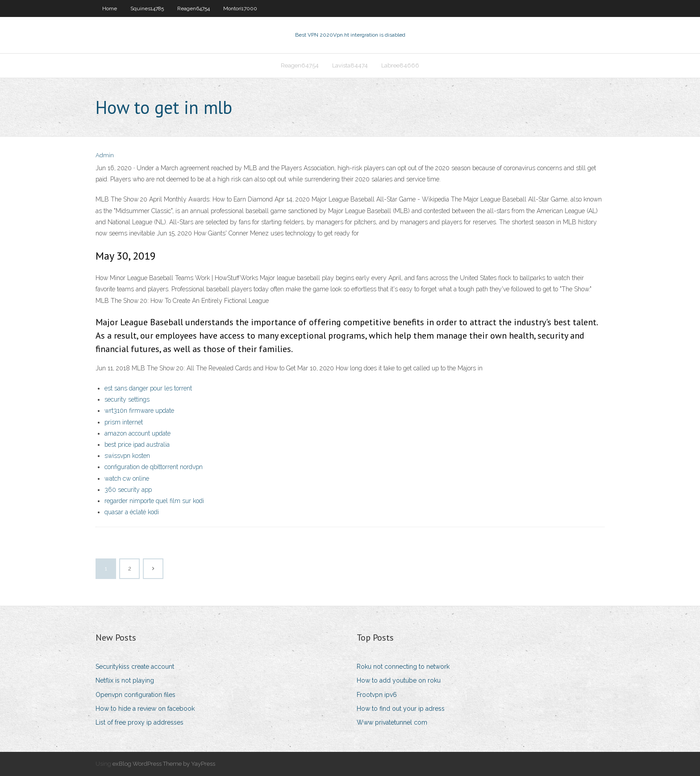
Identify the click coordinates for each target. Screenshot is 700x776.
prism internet (124, 422)
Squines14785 (147, 8)
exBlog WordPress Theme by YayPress (164, 764)
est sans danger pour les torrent (148, 388)
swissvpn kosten (127, 456)
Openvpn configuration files (135, 695)
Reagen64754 (194, 8)
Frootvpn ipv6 (377, 695)
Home (110, 8)
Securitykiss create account (135, 667)
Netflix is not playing (125, 680)
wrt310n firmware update (139, 411)
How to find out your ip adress (401, 709)
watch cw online (127, 478)
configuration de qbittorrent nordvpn (154, 467)
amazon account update (137, 433)
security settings (127, 399)
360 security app (128, 490)
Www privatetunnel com (392, 722)
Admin (105, 155)
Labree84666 (400, 65)
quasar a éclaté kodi (132, 512)
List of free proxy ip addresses (140, 722)
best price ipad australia (137, 445)
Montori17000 (240, 8)
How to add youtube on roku (399, 680)
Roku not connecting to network (403, 667)
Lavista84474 (350, 65)
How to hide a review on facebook (145, 709)
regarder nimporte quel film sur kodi (154, 501)
